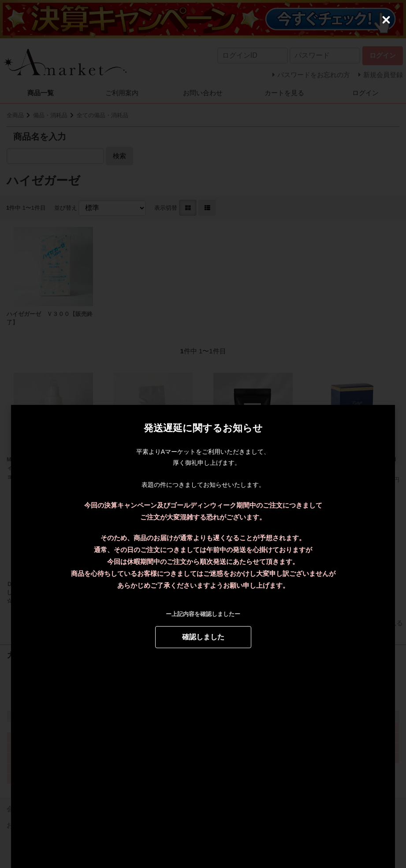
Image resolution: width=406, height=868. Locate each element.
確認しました (203, 636)
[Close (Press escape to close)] (386, 20)
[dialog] (203, 434)
